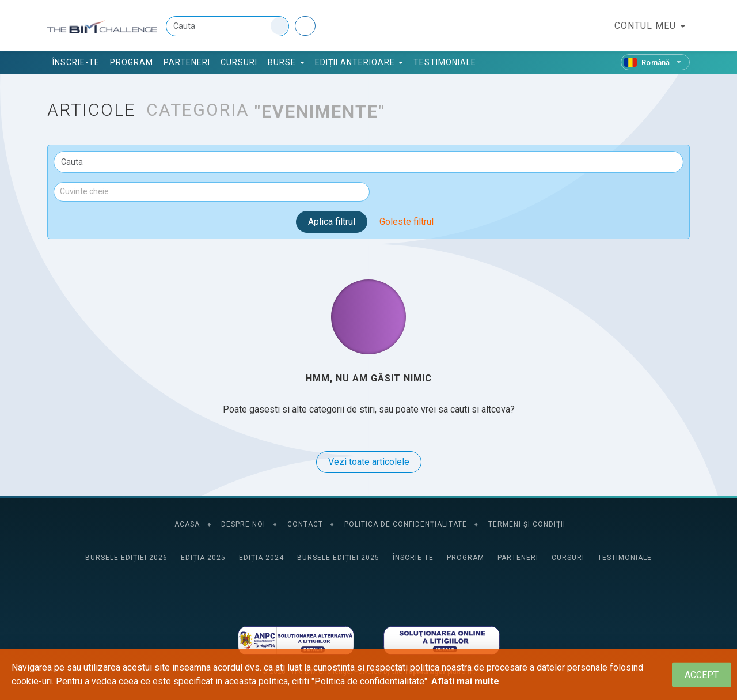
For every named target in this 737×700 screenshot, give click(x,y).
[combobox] (212, 192)
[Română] (655, 62)
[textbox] (212, 192)
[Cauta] (227, 26)
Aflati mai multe (465, 681)
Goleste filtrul (407, 222)
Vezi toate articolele (369, 462)
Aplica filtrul (332, 222)
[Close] (702, 675)
